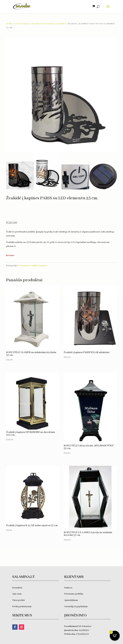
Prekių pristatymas (22, 607)
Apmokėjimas (71, 600)
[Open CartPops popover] (115, 636)
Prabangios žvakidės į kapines (48, 24)
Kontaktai (17, 588)
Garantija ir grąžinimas (76, 607)
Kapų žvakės (21, 24)
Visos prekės (18, 600)
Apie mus (17, 594)
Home (9, 24)
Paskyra (68, 588)
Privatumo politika (74, 594)
